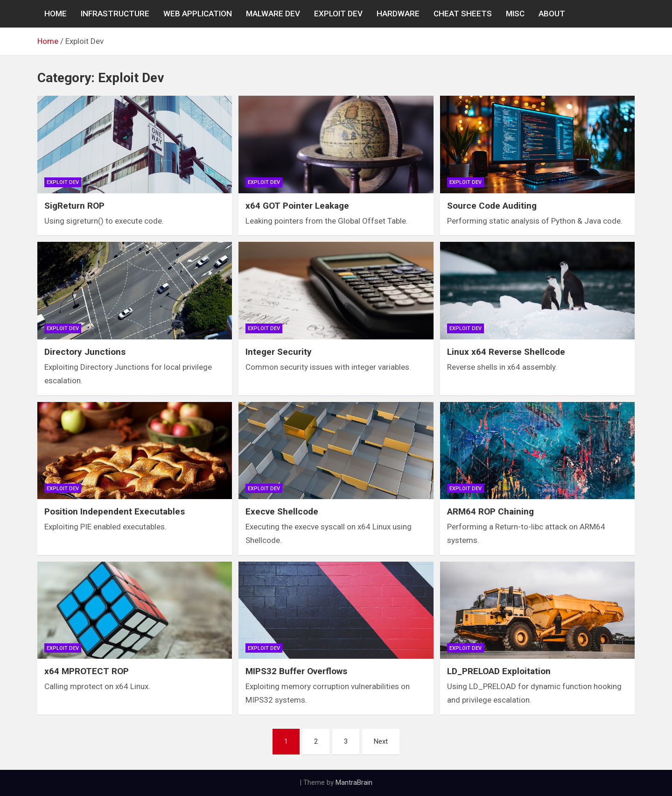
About (552, 14)
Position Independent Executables (115, 511)
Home (56, 14)
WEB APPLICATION (198, 14)
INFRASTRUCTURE (115, 14)
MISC (515, 14)
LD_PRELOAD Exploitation (499, 671)
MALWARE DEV (273, 14)
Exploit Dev (63, 182)
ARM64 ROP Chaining (490, 511)
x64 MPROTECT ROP (87, 671)
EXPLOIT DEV (338, 14)
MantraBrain (354, 782)
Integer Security (279, 352)
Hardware (398, 14)
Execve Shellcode (282, 511)
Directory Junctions (85, 352)
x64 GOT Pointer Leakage (297, 206)
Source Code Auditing (492, 206)
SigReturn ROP (74, 206)
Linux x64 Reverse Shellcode (506, 352)
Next (381, 741)
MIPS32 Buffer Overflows (296, 671)
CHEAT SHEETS (463, 14)
